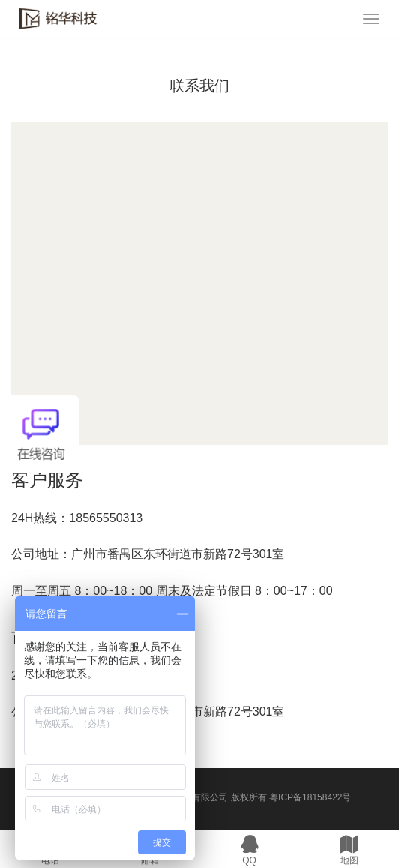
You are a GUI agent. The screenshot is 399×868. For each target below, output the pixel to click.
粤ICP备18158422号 (310, 797)
